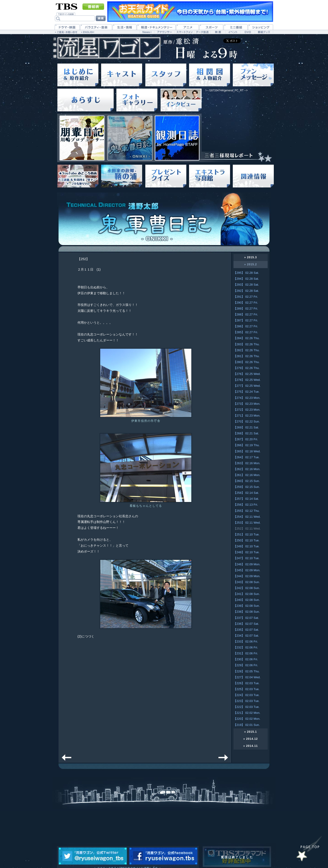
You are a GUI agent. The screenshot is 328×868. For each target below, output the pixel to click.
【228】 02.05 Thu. (247, 671)
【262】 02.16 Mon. (247, 469)
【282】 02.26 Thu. (247, 350)
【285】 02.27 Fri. (246, 332)
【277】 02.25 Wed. (247, 386)
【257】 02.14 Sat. (246, 499)
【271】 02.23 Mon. (247, 416)
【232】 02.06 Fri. (246, 647)
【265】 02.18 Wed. (247, 451)
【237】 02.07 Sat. (246, 618)
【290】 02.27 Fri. (246, 303)
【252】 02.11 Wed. (247, 529)
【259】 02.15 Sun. (247, 487)
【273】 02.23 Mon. (247, 404)
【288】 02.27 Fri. (246, 314)
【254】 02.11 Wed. (247, 517)
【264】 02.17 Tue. (246, 457)
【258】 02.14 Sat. (246, 493)
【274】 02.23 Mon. (247, 398)
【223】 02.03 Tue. (246, 701)
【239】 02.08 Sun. (247, 606)
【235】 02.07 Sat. (246, 630)
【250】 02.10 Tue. (246, 540)
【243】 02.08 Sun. (247, 582)
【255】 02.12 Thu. (247, 511)
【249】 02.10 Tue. (246, 546)
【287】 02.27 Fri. (246, 320)
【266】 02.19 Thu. (247, 445)
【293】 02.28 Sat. (246, 285)
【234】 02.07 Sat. (246, 636)
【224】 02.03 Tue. (246, 695)
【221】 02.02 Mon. (247, 713)
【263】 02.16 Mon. (247, 463)
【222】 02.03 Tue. (246, 707)
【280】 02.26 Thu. (247, 362)
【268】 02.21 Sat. (246, 433)
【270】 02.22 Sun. (247, 421)
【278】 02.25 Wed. (247, 380)
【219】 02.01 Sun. (247, 725)
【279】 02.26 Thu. (247, 368)
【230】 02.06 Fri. (246, 659)
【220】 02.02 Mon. (247, 719)
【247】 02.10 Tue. (246, 558)
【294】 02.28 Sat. (246, 279)
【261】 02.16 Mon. (247, 475)
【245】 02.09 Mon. (247, 570)
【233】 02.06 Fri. (246, 641)
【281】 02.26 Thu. (247, 356)
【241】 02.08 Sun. (247, 594)
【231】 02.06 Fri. (246, 653)
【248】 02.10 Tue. (246, 552)
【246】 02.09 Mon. (247, 564)
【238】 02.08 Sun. (247, 612)
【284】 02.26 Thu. (247, 338)
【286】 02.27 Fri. (246, 326)
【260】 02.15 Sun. (247, 481)
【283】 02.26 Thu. (247, 344)
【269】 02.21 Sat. (246, 427)
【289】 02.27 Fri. (246, 309)
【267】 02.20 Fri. (246, 439)
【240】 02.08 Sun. (247, 600)
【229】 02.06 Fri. (246, 665)
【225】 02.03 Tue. (246, 689)
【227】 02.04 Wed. (247, 677)
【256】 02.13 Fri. (246, 505)
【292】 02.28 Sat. (246, 291)
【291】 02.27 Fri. (246, 297)
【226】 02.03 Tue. (246, 683)
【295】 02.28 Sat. (246, 273)
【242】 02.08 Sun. (247, 588)
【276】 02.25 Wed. (247, 374)
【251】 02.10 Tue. (246, 534)
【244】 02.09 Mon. (247, 576)
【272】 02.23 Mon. (247, 410)
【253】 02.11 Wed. (247, 523)
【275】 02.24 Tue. (246, 392)
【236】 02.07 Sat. (246, 624)
